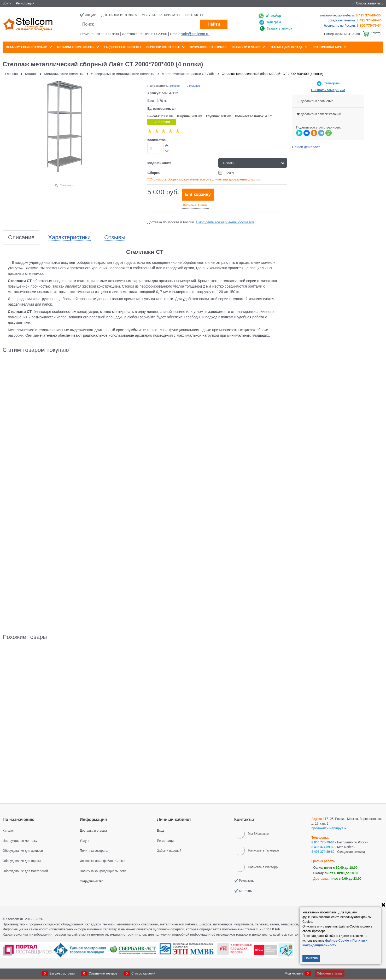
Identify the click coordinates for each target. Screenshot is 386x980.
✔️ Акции (88, 15)
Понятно (311, 958)
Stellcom (175, 86)
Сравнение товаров (103, 973)
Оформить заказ (330, 973)
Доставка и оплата (119, 15)
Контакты (194, 15)
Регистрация (25, 3)
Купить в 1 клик (195, 205)
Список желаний (143, 973)
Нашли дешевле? (306, 147)
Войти (7, 3)
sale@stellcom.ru (195, 34)
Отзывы (115, 238)
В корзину (200, 194)
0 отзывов (193, 86)
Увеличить (67, 185)
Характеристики (69, 238)
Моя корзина (294, 973)
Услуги (148, 15)
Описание (21, 238)
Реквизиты (170, 15)
